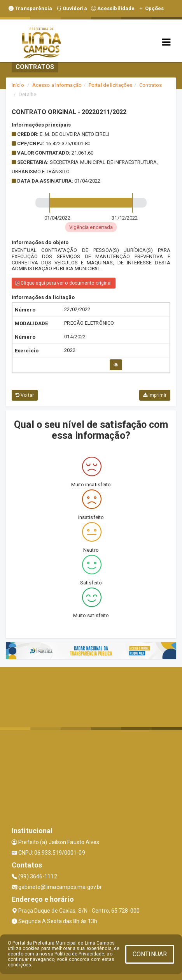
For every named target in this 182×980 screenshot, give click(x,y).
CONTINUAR (150, 954)
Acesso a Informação (57, 85)
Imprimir (155, 395)
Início (18, 85)
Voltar (25, 395)
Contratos (150, 85)
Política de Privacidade (79, 954)
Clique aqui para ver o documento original (64, 283)
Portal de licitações (110, 85)
